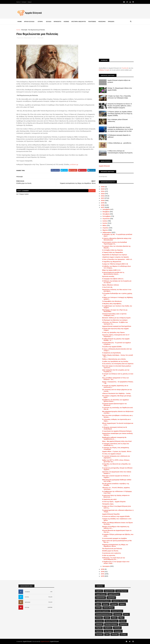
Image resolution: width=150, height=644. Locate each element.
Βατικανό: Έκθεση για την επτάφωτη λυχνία (114, 318)
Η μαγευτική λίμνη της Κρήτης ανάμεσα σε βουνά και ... (114, 496)
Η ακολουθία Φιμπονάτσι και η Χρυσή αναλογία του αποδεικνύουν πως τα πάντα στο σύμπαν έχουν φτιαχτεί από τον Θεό (118, 129)
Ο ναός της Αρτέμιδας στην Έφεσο (111, 332)
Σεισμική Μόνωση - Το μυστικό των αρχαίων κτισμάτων (114, 343)
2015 (101, 572)
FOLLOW (50, 597)
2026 (101, 187)
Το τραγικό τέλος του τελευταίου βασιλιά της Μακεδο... (114, 247)
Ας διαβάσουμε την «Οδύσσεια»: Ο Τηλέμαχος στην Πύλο (115, 492)
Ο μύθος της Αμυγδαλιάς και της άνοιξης (113, 361)
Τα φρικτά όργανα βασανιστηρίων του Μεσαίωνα (112, 404)
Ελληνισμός (118, 614)
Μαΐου (103, 225)
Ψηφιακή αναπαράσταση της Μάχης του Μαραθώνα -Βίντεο (113, 545)
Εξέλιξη (126, 614)
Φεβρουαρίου (105, 232)
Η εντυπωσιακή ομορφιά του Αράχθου (112, 538)
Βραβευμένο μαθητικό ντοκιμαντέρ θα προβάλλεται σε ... (112, 438)
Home (20, 2)
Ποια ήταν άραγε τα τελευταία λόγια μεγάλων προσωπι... (115, 367)
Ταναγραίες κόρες (106, 504)
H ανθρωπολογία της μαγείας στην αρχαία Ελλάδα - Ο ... (114, 340)
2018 (101, 205)
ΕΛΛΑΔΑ (51, 21)
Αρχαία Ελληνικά (102, 166)
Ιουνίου (103, 223)
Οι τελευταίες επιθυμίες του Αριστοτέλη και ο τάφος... (114, 420)
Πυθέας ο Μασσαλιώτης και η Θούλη (112, 359)
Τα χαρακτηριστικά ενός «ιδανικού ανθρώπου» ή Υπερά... (116, 511)
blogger (89, 193)
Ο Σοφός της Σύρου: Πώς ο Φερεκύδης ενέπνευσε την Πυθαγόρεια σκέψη (117, 97)
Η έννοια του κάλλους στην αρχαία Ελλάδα (114, 516)
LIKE (51, 592)
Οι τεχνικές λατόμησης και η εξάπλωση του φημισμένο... (114, 457)
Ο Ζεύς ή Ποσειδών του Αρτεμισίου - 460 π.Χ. (115, 259)
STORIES (123, 634)
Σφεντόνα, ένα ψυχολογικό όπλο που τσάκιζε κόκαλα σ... (115, 473)
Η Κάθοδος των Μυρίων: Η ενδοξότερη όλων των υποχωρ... (114, 267)
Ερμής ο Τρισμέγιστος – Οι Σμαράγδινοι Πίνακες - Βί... (116, 382)
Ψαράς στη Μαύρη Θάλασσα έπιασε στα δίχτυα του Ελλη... (115, 523)
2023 (101, 194)
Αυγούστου (104, 219)
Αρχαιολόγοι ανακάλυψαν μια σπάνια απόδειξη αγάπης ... (115, 434)
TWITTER (27, 597)
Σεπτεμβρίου (105, 216)
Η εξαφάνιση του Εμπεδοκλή (109, 353)
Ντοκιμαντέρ (124, 624)
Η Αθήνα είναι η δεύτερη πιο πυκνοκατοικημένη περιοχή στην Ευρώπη (118, 152)
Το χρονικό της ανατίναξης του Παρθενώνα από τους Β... (115, 408)
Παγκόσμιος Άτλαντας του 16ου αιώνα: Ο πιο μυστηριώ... (115, 290)
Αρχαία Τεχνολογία (122, 591)
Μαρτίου (103, 230)
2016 (101, 569)
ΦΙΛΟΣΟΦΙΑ (104, 21)
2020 (101, 200)
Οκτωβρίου (104, 214)
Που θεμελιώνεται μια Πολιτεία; (110, 549)
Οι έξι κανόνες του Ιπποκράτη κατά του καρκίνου (116, 364)
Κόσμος (114, 618)
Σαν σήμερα (108, 631)
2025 (101, 189)
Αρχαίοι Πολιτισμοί (114, 594)
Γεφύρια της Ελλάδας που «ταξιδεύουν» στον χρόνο (115, 520)
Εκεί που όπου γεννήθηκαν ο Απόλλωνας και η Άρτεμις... (115, 416)
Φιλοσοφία (26, 30)
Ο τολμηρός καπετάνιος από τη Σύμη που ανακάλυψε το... (114, 444)
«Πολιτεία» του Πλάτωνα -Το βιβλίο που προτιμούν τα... (113, 323)
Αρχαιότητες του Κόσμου (120, 601)
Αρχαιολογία (111, 598)
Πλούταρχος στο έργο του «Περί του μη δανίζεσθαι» (113, 311)
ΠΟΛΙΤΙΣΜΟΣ (94, 21)
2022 (101, 196)
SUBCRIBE (50, 607)
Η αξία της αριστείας (107, 555)
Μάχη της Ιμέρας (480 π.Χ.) (109, 270)
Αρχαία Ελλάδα (109, 591)
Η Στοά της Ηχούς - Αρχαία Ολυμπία (112, 502)
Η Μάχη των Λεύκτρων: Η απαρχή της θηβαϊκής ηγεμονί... (115, 298)
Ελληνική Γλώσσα (117, 611)
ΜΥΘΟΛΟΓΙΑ (60, 21)
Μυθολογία (99, 624)
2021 (101, 198)
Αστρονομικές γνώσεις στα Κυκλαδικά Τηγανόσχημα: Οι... (112, 243)
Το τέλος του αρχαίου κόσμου (110, 454)
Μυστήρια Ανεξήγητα (111, 624)
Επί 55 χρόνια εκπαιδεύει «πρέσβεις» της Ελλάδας (114, 484)
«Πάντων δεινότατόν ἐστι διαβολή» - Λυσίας (114, 393)
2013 (101, 576)
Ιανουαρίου (104, 566)
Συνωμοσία (118, 631)
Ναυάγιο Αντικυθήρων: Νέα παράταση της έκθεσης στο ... (114, 527)
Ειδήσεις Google (102, 70)
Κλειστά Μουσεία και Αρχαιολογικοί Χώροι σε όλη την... (115, 531)
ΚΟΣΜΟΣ (68, 21)
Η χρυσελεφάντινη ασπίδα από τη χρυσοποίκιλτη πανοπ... (111, 273)
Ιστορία (107, 618)
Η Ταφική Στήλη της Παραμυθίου (111, 252)
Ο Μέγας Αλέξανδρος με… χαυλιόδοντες (117, 143)
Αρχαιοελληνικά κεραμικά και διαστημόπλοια (115, 326)
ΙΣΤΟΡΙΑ (42, 21)
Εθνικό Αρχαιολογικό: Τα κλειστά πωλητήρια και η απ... (116, 424)
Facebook (123, 68)
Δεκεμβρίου (104, 209)
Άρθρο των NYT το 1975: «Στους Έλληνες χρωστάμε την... (114, 461)
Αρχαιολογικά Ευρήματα (103, 601)
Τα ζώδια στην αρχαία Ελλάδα (110, 347)
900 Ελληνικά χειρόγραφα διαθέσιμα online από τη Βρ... (115, 480)
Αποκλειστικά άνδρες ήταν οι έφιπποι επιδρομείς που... (112, 315)
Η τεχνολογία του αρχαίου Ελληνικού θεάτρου (115, 431)
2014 (101, 574)
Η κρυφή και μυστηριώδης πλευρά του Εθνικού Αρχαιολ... (115, 469)
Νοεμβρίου (104, 212)
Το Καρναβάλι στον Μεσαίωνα (110, 301)
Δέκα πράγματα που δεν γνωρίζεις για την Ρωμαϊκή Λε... (114, 371)
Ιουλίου (103, 221)
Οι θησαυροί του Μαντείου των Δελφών (113, 320)
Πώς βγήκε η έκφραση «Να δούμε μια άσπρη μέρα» (115, 397)
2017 (101, 207)
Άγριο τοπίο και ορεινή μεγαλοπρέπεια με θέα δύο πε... (115, 541)
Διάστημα (106, 604)
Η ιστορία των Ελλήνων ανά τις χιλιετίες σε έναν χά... (116, 375)
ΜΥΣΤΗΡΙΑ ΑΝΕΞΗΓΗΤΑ (81, 21)
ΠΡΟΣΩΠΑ (113, 21)
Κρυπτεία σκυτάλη (106, 276)
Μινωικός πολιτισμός (111, 621)
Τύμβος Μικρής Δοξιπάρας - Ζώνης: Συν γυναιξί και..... (115, 356)
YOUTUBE (27, 607)
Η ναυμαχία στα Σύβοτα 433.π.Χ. (111, 279)
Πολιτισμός (117, 628)
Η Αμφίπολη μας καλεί (107, 499)
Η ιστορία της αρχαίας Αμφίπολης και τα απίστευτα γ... (113, 386)
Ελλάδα (98, 608)
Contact (26, 2)
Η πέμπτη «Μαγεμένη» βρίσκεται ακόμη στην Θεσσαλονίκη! (115, 239)
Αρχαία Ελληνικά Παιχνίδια (109, 514)
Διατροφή (114, 604)
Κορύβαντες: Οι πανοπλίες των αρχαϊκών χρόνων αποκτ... (113, 401)
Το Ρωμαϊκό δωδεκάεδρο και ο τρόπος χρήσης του (115, 294)
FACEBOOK (27, 592)
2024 (101, 191)
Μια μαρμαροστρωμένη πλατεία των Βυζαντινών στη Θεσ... (116, 412)
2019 (101, 203)
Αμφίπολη (99, 591)
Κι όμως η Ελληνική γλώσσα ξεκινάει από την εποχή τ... (115, 350)
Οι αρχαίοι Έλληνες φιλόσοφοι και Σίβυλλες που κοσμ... (116, 535)
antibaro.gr (76, 167)
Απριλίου (104, 228)
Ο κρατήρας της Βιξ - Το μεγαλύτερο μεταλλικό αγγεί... (115, 235)
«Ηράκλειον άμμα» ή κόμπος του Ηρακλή (113, 257)
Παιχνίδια (99, 628)
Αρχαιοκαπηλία (100, 598)
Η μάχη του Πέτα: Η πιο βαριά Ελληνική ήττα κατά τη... (114, 507)
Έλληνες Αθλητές (108, 608)
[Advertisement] (114, 42)
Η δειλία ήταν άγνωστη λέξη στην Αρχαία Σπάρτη (113, 329)
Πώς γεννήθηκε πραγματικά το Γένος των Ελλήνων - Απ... (113, 379)
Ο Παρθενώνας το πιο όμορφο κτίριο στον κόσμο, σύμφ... (114, 562)
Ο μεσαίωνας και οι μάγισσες (110, 553)
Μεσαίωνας (99, 621)
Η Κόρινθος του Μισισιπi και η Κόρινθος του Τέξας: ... (114, 465)
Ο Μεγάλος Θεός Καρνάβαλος (110, 304)
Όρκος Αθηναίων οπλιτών (108, 285)
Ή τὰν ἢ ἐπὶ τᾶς (105, 287)
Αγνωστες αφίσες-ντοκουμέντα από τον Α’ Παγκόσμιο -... (114, 336)
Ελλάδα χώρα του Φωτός (108, 551)
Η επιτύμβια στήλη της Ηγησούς (110, 250)
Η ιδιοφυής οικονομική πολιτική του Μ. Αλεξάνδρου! (113, 428)
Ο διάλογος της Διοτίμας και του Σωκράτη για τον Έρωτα (115, 282)
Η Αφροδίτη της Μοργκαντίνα (110, 262)
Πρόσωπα (99, 631)
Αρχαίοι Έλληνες (101, 594)
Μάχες (121, 618)
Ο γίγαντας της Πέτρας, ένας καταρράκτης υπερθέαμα (114, 448)
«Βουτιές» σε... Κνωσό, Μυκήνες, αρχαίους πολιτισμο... (114, 488)
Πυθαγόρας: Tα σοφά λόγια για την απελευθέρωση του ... (111, 559)
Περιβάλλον (108, 628)
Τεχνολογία (99, 634)
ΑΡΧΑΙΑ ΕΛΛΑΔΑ (31, 21)
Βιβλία (98, 604)
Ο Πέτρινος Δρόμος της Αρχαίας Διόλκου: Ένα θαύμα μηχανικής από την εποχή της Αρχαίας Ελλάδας (118, 114)
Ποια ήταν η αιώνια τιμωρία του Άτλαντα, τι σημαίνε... (114, 477)
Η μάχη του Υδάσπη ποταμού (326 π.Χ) (113, 264)
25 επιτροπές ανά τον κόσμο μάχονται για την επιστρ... (115, 390)
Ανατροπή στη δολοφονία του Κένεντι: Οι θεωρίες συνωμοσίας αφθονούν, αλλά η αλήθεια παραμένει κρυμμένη (118, 106)
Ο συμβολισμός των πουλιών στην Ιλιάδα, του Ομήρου (115, 307)
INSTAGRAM (27, 602)
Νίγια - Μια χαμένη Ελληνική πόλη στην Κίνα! (115, 441)
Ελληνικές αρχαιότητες (102, 611)
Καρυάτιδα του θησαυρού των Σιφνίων (112, 255)
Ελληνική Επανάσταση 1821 (104, 614)
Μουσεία (123, 621)
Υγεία (107, 634)
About (32, 2)
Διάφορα (122, 604)
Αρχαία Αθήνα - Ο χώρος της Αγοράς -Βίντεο (115, 451)
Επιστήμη (99, 618)
